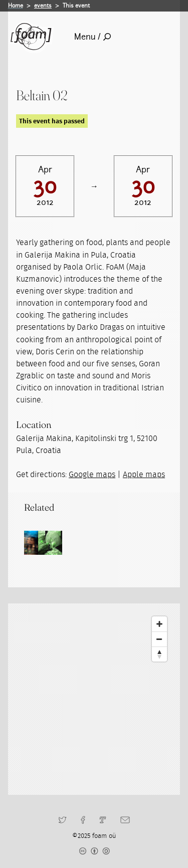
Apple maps (144, 475)
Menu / (92, 37)
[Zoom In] (159, 624)
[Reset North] (159, 654)
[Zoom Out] (159, 639)
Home (16, 6)
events (43, 6)
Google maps (92, 475)
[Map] (94, 699)
